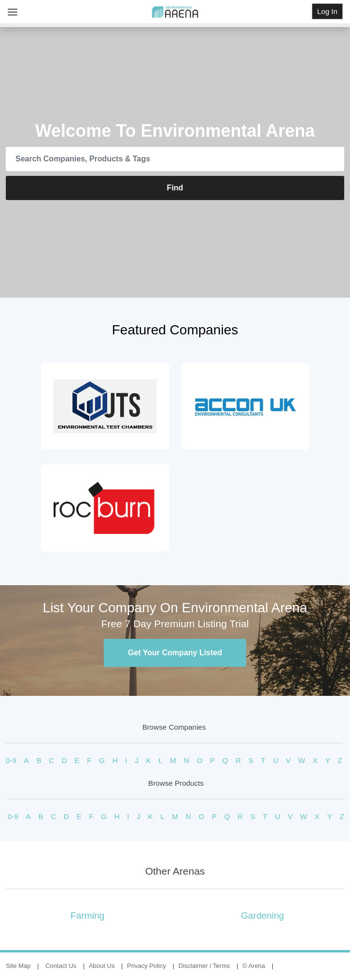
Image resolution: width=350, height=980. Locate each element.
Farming (87, 915)
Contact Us (61, 966)
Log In (327, 11)
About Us (102, 966)
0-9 (11, 760)
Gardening (263, 915)
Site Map (18, 966)
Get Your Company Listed (175, 653)
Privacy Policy (147, 966)
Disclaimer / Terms (204, 966)
